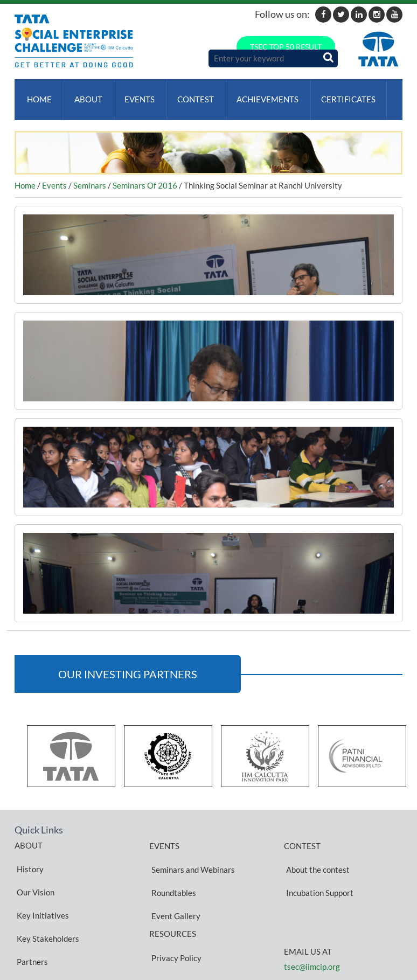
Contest (187, 94)
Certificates (336, 94)
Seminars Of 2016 (145, 175)
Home (37, 94)
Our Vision (33, 866)
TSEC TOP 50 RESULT (286, 47)
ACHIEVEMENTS (257, 94)
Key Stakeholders (46, 892)
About (84, 94)
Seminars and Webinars (191, 854)
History (28, 853)
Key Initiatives (41, 879)
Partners (30, 905)
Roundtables (172, 867)
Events (134, 94)
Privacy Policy (174, 912)
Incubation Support (318, 867)
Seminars (90, 175)
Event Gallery (174, 880)
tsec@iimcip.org (312, 936)
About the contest (316, 854)
